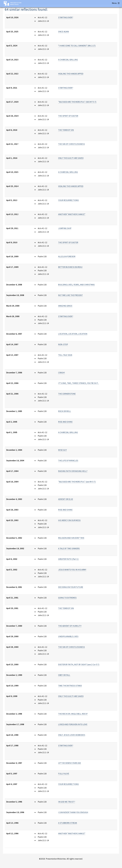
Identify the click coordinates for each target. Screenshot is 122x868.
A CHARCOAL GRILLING (68, 60)
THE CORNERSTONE (67, 394)
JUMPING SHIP (65, 228)
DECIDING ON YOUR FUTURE (71, 587)
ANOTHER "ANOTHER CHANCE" (72, 214)
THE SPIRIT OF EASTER (68, 116)
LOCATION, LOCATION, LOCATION (73, 334)
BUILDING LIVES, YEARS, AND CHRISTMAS (76, 285)
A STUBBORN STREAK (68, 823)
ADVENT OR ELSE (66, 499)
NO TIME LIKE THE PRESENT (70, 295)
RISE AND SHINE (65, 422)
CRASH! (62, 373)
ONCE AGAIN (64, 32)
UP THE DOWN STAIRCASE (70, 763)
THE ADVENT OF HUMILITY (70, 626)
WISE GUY (62, 450)
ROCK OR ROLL (65, 411)
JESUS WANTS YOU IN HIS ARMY (72, 570)
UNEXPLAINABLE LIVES (68, 636)
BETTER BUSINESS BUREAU (70, 267)
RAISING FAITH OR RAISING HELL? (73, 471)
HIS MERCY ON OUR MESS (69, 520)
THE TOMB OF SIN (66, 130)
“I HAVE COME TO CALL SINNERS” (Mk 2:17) (77, 46)
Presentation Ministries (16, 4)
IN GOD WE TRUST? (67, 802)
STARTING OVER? (66, 17)
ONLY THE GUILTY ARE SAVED (71, 158)
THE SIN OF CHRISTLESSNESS (71, 144)
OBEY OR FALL (64, 675)
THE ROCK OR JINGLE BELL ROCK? (73, 714)
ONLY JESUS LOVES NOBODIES (72, 735)
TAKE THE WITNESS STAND (70, 686)
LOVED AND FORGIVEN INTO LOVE (73, 724)
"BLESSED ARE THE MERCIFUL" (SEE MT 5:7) (77, 102)
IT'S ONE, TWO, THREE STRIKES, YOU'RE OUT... (79, 383)
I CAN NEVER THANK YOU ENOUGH (73, 812)
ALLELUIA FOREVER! (67, 256)
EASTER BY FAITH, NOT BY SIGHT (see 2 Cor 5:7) (79, 665)
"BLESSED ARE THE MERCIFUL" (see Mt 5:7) (77, 482)
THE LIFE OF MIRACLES (68, 461)
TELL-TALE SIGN (65, 355)
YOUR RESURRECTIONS (68, 200)
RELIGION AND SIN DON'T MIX (71, 538)
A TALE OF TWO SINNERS (69, 549)
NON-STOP (63, 344)
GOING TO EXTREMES (67, 598)
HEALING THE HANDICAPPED (71, 74)
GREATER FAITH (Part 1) (68, 559)
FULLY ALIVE (64, 774)
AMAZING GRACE (65, 306)
